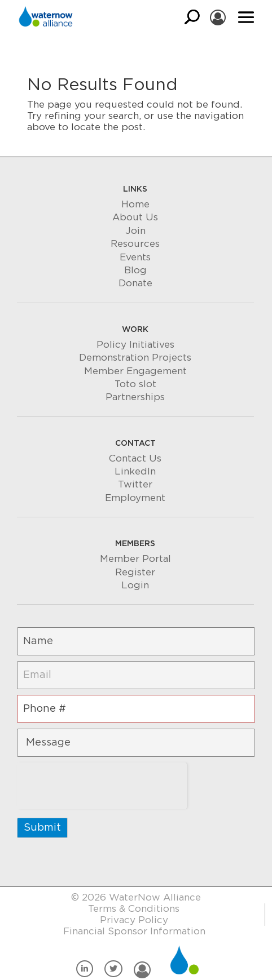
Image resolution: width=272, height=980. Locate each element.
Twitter (135, 484)
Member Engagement (135, 371)
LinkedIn (135, 471)
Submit (42, 828)
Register (135, 572)
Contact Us (135, 458)
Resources (135, 244)
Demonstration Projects (135, 358)
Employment (135, 498)
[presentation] (102, 784)
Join (135, 231)
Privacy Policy (134, 920)
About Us (135, 217)
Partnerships (135, 397)
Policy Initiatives (135, 345)
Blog (135, 270)
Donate (135, 283)
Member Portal (135, 559)
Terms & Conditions (134, 909)
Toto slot (135, 384)
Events (135, 257)
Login (135, 585)
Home (135, 204)
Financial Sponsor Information (134, 931)
